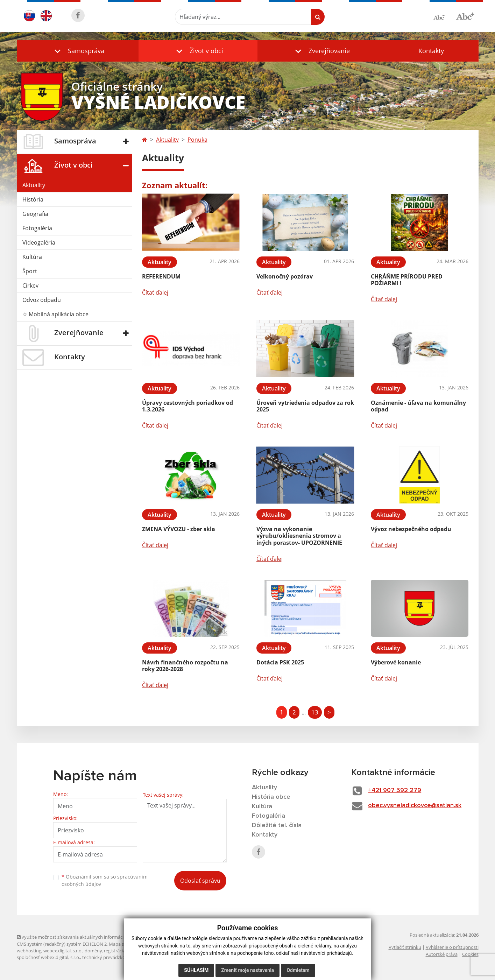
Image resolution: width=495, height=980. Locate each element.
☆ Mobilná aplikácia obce (55, 314)
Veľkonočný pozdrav (285, 276)
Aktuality (34, 185)
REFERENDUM (161, 276)
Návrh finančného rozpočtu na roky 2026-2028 (185, 666)
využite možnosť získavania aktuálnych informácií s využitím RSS (86, 937)
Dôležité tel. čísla (277, 825)
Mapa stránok (123, 944)
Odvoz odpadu (42, 300)
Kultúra (32, 257)
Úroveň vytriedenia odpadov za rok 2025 (305, 406)
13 (315, 712)
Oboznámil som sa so (105, 880)
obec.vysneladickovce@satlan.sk (415, 805)
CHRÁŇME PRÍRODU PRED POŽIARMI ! (407, 280)
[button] (78, 51)
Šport (30, 271)
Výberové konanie (396, 662)
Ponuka (197, 140)
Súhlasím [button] (196, 970)
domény (93, 951)
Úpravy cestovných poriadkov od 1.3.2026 (188, 406)
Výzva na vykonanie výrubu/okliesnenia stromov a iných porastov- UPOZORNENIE (299, 536)
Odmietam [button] (298, 970)
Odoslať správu (200, 881)
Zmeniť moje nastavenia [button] (247, 970)
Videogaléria (39, 242)
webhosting (29, 951)
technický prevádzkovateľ (109, 957)
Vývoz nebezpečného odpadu (411, 529)
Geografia (35, 214)
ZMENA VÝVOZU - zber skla (179, 529)
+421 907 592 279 (395, 790)
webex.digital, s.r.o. (63, 951)
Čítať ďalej (155, 292)
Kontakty (431, 51)
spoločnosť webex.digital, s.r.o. (48, 957)
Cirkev (30, 285)
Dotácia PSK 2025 (280, 662)
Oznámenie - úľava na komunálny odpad (418, 406)
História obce (271, 797)
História (33, 199)
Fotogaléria (37, 228)
